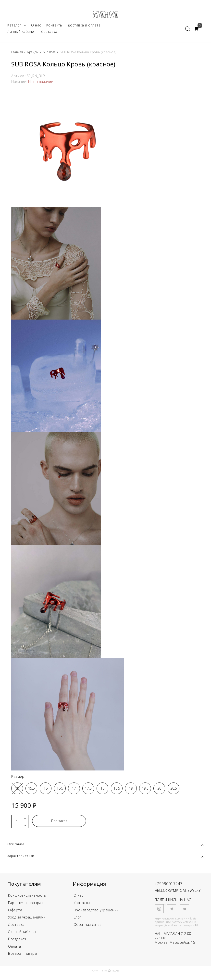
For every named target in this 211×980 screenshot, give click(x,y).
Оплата (14, 950)
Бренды (34, 53)
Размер (18, 778)
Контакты (55, 27)
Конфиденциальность (27, 897)
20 (159, 790)
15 (17, 790)
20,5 (174, 790)
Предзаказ (17, 943)
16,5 (60, 790)
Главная (18, 53)
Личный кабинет (22, 33)
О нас (36, 27)
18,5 (117, 790)
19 (131, 790)
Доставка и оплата (84, 27)
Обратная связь (88, 927)
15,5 (31, 790)
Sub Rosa (52, 53)
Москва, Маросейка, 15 (175, 944)
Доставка (49, 33)
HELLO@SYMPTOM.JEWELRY (178, 892)
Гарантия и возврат (26, 905)
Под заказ (59, 822)
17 (74, 790)
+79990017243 (170, 885)
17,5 (88, 790)
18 (102, 790)
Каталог (17, 27)
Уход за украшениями (27, 920)
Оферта (15, 912)
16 (46, 790)
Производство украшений (96, 912)
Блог (77, 920)
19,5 (145, 790)
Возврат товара (22, 958)
